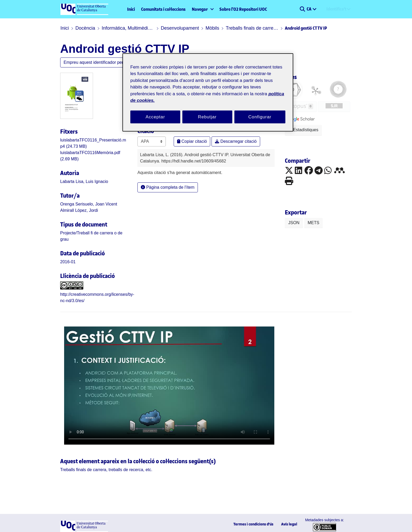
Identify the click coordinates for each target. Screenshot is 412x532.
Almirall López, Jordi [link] (76, 211)
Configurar (260, 110)
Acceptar (155, 110)
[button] (302, 9)
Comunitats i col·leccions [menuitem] (163, 9)
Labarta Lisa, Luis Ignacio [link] (80, 182)
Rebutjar (207, 110)
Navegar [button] (200, 9)
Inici (131, 9)
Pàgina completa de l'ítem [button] (164, 181)
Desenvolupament (173, 28)
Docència (83, 28)
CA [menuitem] (309, 9)
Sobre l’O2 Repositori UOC (243, 9)
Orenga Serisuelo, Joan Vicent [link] (84, 204)
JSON (292, 223)
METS (309, 223)
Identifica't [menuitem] (336, 9)
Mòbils (202, 28)
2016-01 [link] (66, 256)
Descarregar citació (227, 135)
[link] (90, 233)
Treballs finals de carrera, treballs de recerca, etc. (241, 28)
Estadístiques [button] (301, 130)
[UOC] (84, 526)
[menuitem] (202, 9)
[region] (208, 89)
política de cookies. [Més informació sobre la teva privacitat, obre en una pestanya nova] (192, 94)
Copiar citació (189, 135)
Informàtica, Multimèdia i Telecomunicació (123, 28)
